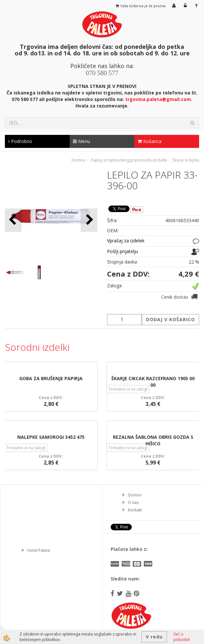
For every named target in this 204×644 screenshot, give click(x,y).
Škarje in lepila (186, 160)
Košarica (150, 141)
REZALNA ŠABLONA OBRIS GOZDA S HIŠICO (153, 440)
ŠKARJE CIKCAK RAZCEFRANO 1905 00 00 (153, 382)
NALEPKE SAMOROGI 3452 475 (51, 437)
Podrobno (20, 141)
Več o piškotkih (182, 637)
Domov (78, 160)
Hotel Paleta (39, 550)
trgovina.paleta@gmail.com (158, 99)
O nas (133, 502)
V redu (154, 637)
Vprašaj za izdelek (126, 241)
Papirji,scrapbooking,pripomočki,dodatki (129, 160)
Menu (82, 141)
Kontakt (135, 510)
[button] (89, 220)
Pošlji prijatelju (122, 251)
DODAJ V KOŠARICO (170, 319)
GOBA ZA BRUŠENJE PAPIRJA (51, 378)
